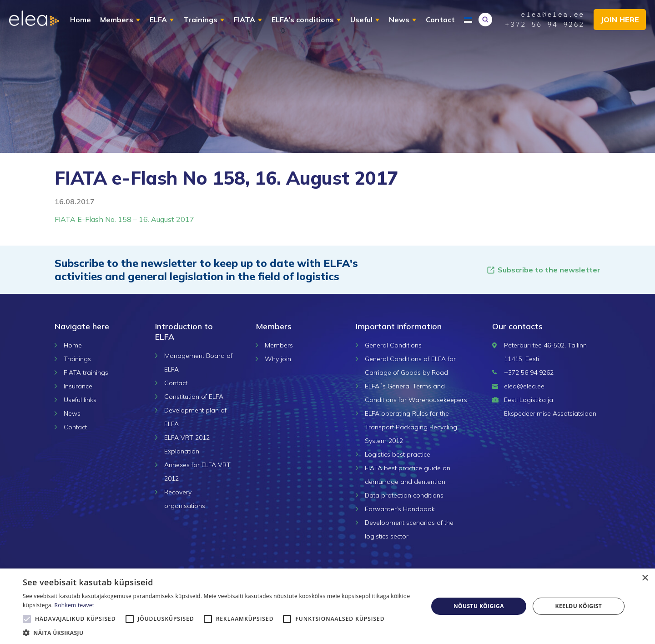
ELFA (158, 20)
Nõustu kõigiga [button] (479, 606)
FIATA (244, 20)
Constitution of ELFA (194, 397)
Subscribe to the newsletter (543, 270)
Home (81, 20)
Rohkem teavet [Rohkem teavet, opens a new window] (75, 605)
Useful (361, 20)
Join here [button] (620, 20)
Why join (278, 359)
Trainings (200, 20)
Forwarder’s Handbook (400, 509)
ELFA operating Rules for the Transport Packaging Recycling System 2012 (411, 427)
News (399, 20)
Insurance (78, 386)
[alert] (327, 606)
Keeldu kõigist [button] (579, 606)
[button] (219, 633)
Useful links (80, 400)
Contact (440, 20)
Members (117, 20)
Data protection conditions (404, 495)
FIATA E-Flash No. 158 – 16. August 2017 (124, 219)
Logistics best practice (398, 454)
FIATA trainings (86, 372)
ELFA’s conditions (303, 20)
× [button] (645, 578)
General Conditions (393, 345)
